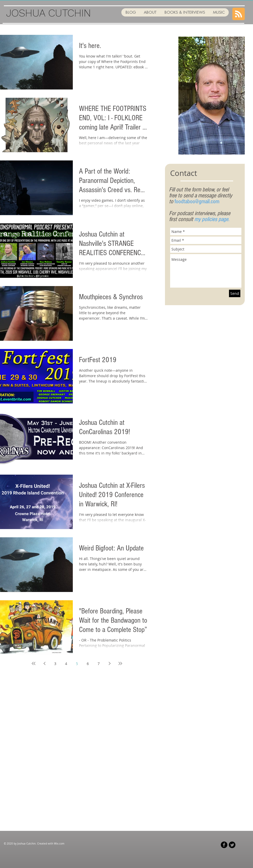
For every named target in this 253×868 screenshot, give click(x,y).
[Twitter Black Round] (232, 845)
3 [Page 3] (55, 664)
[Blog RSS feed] (239, 14)
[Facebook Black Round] (224, 845)
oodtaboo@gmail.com (198, 201)
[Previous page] (44, 663)
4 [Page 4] (66, 664)
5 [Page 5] (77, 664)
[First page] (34, 663)
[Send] (235, 293)
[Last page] (120, 663)
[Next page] (109, 663)
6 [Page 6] (88, 664)
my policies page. (212, 219)
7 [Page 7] (99, 664)
